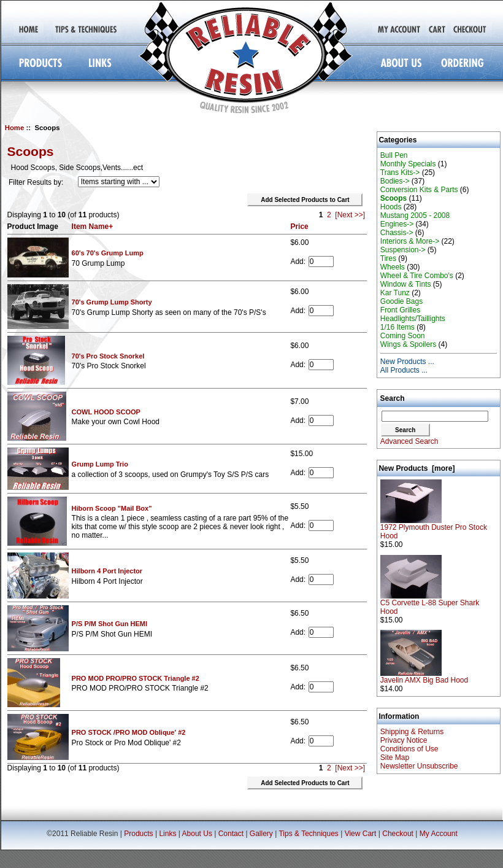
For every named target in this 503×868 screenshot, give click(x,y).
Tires (388, 258)
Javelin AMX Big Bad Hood (424, 677)
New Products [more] (417, 468)
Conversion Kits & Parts (419, 190)
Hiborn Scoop (112, 508)
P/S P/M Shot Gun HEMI (109, 624)
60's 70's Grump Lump (108, 253)
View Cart (361, 834)
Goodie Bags (401, 301)
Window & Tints (406, 284)
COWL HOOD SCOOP (106, 412)
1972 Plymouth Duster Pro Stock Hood (434, 528)
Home (15, 128)
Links (167, 834)
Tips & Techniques (308, 834)
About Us (197, 834)
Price (299, 227)
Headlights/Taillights (413, 319)
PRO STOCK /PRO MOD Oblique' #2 (129, 732)
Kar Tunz (395, 293)
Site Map (395, 758)
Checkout (398, 834)
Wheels (393, 267)
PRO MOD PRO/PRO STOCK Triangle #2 (136, 678)
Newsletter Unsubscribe (419, 766)
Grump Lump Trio (100, 464)
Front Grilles (400, 310)
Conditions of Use (409, 749)
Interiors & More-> (410, 241)
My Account (439, 834)
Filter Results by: (36, 182)
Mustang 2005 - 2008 (415, 215)
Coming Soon (403, 336)
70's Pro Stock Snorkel (108, 356)
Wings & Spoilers (408, 344)
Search (393, 398)
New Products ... (407, 362)
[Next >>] (350, 215)
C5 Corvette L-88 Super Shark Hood (430, 604)
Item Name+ (93, 227)
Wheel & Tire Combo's (417, 276)
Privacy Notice (404, 740)
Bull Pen (394, 155)
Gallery (261, 834)
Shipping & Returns (412, 732)
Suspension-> (403, 250)
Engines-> (397, 224)
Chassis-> (397, 233)
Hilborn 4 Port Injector (107, 571)
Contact (231, 834)
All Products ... (404, 370)
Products (138, 834)
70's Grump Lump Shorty (112, 302)
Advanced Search (409, 441)
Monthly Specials (408, 164)
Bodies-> (395, 181)
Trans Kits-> (400, 172)
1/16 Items (397, 327)
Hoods (391, 207)
